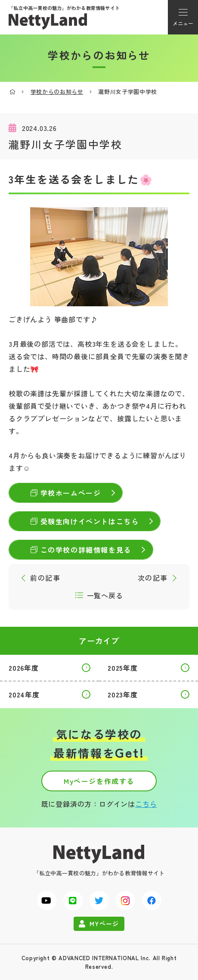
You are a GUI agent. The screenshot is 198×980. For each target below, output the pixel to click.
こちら (146, 804)
